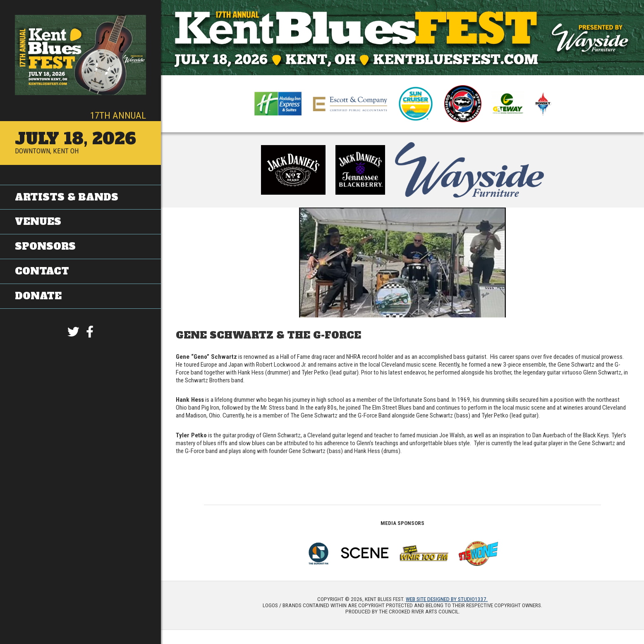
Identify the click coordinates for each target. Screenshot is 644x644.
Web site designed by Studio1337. (447, 599)
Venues (38, 222)
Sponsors (45, 246)
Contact (42, 271)
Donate (38, 296)
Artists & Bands (67, 197)
